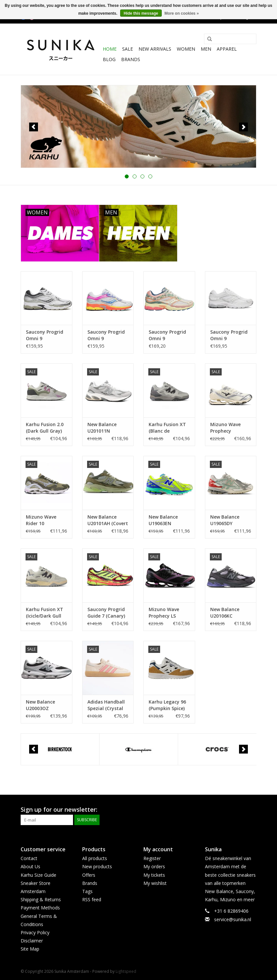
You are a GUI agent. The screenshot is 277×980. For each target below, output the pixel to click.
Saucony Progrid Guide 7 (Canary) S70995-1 (106, 613)
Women (186, 49)
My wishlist (155, 883)
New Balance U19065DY (225, 520)
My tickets (154, 875)
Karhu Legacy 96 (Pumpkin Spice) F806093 (167, 705)
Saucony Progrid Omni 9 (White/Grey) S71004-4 (229, 335)
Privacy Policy (35, 932)
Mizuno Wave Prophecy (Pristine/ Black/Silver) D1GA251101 (225, 428)
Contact (29, 858)
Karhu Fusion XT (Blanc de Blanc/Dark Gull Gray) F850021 (167, 428)
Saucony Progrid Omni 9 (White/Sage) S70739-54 (45, 335)
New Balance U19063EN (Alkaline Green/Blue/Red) (167, 520)
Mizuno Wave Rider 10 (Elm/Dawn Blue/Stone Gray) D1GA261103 (45, 520)
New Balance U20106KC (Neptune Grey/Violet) (225, 613)
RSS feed (92, 899)
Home (110, 49)
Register (152, 858)
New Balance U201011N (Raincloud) (102, 428)
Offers (89, 875)
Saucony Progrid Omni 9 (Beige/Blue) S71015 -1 (167, 335)
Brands (131, 59)
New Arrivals (155, 49)
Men (206, 49)
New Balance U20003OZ (40, 705)
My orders (154, 866)
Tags (87, 891)
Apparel (227, 49)
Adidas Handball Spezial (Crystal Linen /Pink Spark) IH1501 (108, 705)
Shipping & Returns (41, 899)
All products (95, 858)
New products (97, 866)
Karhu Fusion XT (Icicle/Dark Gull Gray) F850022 (45, 613)
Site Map (30, 949)
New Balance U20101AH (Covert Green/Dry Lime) (108, 520)
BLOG (109, 59)
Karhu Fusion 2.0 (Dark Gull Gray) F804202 (45, 428)
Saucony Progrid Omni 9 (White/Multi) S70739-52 (106, 335)
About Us (30, 866)
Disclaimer (32, 941)
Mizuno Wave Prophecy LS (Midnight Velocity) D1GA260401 (164, 613)
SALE (128, 49)
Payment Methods (40, 908)
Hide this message (141, 13)
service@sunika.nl (233, 919)
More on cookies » (182, 13)
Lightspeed (126, 971)
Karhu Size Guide (38, 875)
